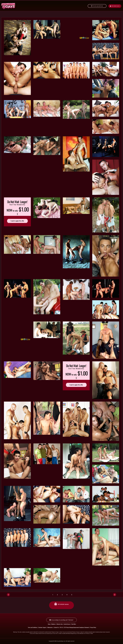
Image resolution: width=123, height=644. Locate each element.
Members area (118, 2)
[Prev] (8, 595)
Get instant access (116, 10)
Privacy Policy (93, 627)
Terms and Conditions (33, 627)
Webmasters (50, 627)
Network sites (6, 2)
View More (74, 624)
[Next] (115, 595)
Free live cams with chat (98, 10)
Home (49, 624)
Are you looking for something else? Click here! (62, 620)
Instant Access (67, 624)
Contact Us (56, 627)
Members (54, 624)
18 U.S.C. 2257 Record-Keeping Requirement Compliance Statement (74, 627)
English (16, 2)
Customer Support (42, 627)
